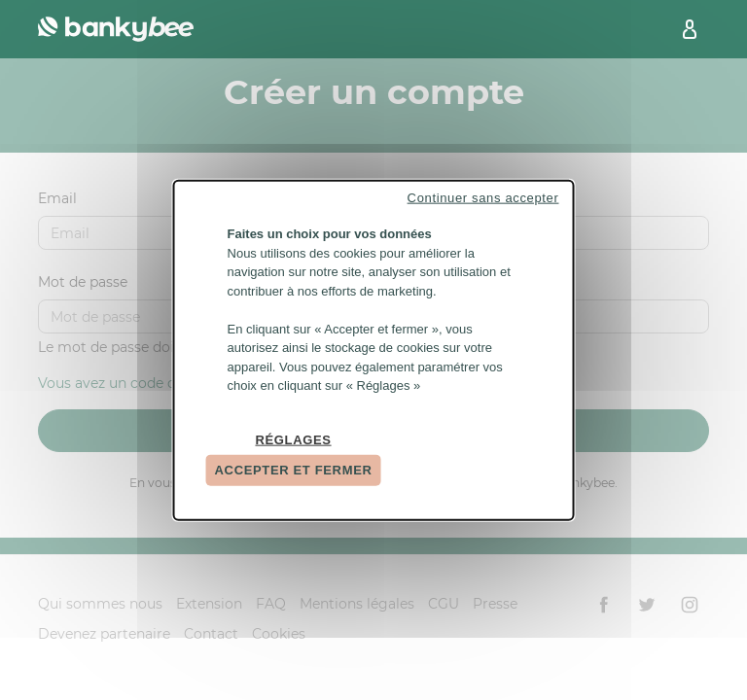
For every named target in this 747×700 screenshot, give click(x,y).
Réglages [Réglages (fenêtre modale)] (293, 439)
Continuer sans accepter (483, 198)
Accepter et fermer (294, 470)
